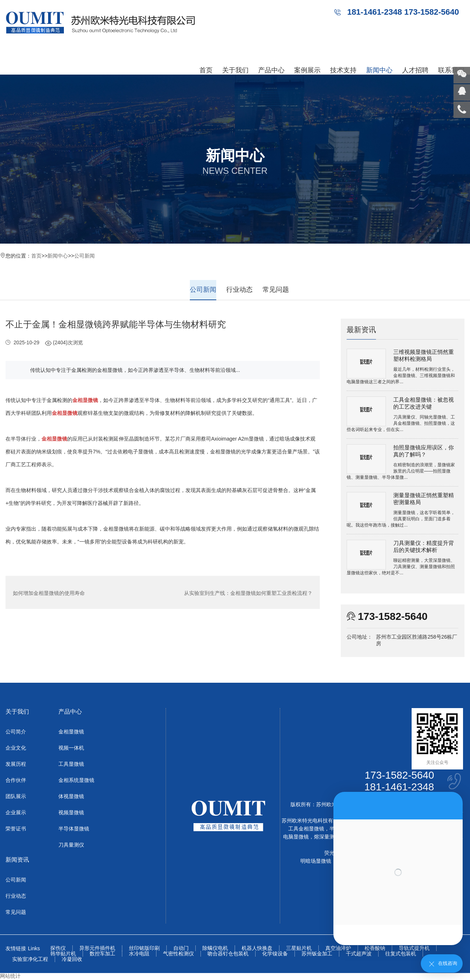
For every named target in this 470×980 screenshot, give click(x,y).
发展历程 (16, 764)
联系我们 (451, 70)
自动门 (181, 949)
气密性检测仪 (178, 954)
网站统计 (10, 976)
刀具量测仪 (71, 845)
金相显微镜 (71, 732)
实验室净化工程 (30, 960)
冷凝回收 (72, 960)
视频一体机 (71, 748)
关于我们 (235, 70)
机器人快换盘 (257, 949)
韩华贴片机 (63, 954)
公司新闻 (84, 256)
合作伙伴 (16, 780)
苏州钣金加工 (317, 954)
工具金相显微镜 (306, 829)
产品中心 (271, 70)
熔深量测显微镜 (332, 837)
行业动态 (239, 290)
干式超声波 (359, 954)
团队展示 (16, 797)
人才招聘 (415, 70)
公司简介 (16, 732)
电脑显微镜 (296, 837)
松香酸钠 (375, 949)
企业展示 (16, 813)
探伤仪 (58, 949)
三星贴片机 (299, 949)
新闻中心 (379, 70)
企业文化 (16, 748)
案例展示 (307, 70)
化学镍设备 (275, 954)
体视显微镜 (71, 797)
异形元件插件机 (97, 949)
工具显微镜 (71, 764)
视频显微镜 (71, 813)
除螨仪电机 (215, 949)
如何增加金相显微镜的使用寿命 (49, 592)
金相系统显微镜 (76, 780)
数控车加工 (102, 954)
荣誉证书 (16, 829)
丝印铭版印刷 (144, 949)
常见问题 (276, 290)
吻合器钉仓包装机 (228, 954)
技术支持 (343, 70)
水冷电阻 (139, 954)
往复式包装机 (401, 954)
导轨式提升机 (414, 949)
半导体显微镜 (74, 829)
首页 (206, 70)
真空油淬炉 (338, 949)
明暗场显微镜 (316, 861)
